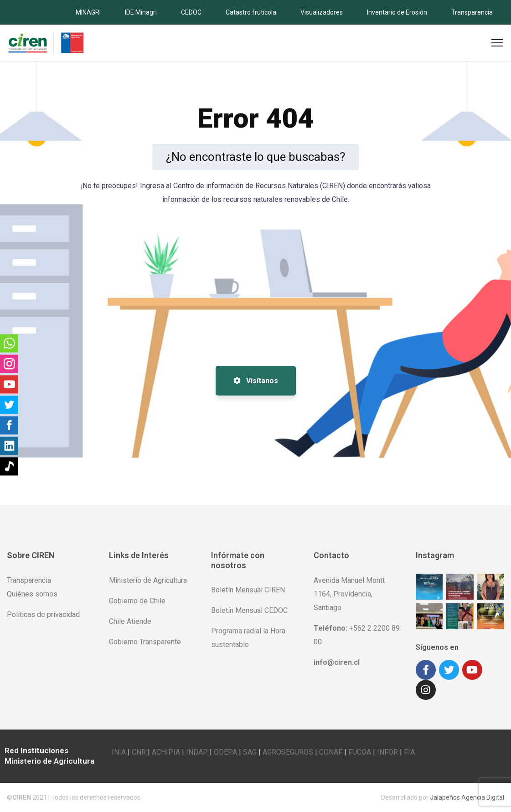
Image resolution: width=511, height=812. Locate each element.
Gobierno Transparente (145, 642)
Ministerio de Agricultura (148, 580)
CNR (139, 752)
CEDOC (191, 12)
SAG (250, 752)
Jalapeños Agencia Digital (467, 797)
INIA (119, 752)
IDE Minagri (141, 12)
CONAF (331, 752)
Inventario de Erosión (397, 12)
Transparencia (472, 12)
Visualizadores (322, 12)
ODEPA (225, 752)
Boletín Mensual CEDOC (249, 610)
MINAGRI (88, 12)
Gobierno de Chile (137, 601)
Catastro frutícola (251, 12)
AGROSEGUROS (288, 752)
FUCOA (360, 752)
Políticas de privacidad (43, 614)
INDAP (197, 752)
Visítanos (256, 381)
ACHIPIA (166, 752)
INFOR (387, 752)
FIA (409, 752)
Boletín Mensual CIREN (248, 590)
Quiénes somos (32, 594)
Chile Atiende (130, 621)
